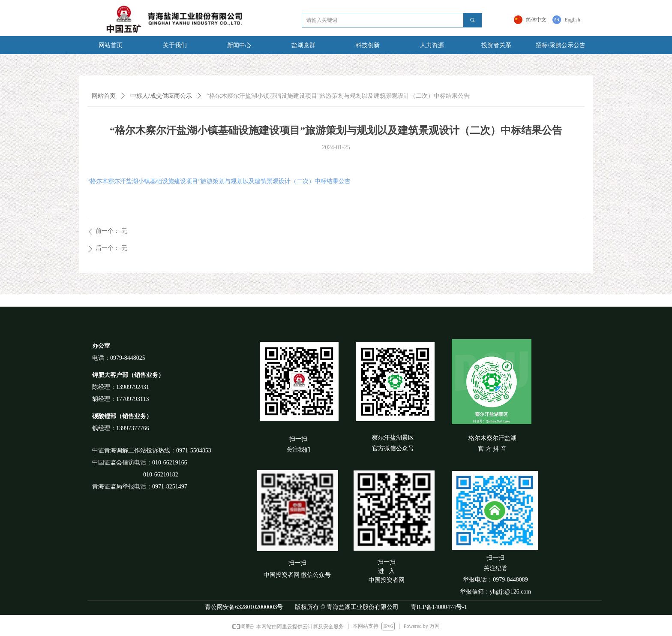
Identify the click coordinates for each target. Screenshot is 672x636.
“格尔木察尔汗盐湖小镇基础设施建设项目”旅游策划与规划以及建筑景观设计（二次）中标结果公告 (219, 181)
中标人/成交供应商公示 (161, 96)
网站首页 (104, 96)
